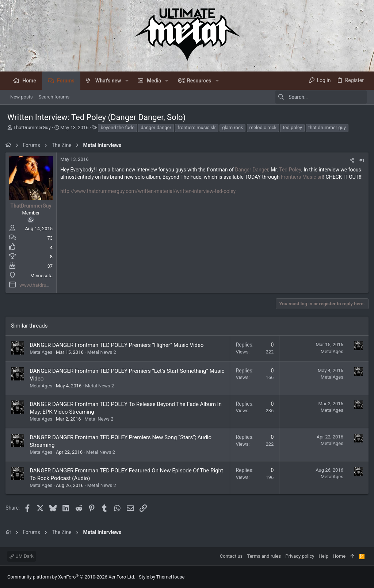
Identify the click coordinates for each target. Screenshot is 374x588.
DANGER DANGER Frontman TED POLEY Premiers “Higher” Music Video (118, 345)
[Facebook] (363, 577)
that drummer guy (327, 127)
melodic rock (263, 127)
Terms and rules (264, 556)
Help (323, 556)
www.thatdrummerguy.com (50, 285)
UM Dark (22, 556)
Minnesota (43, 276)
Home (339, 556)
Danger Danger (253, 170)
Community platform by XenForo (71, 577)
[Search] (321, 97)
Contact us (231, 556)
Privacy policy (300, 556)
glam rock (232, 127)
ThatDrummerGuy (32, 127)
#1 (360, 160)
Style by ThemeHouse (162, 577)
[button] (127, 81)
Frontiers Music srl (304, 177)
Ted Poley (292, 170)
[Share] (350, 160)
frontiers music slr (197, 127)
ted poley (292, 127)
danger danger (156, 127)
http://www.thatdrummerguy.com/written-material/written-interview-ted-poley (150, 198)
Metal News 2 (104, 352)
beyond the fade (117, 127)
